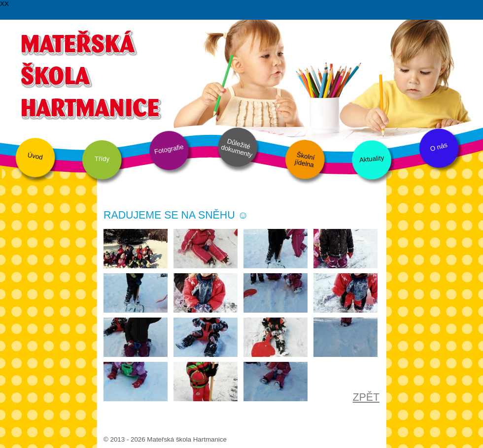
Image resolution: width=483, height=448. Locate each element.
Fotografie (169, 149)
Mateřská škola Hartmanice (90, 74)
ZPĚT (366, 397)
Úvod (35, 156)
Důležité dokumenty (237, 148)
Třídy (102, 159)
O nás (439, 147)
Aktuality (371, 159)
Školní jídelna (305, 160)
